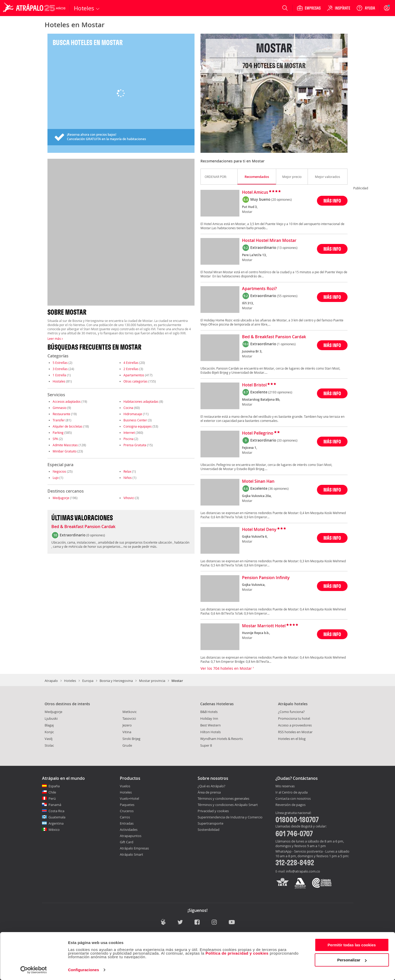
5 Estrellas (60, 363)
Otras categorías (136, 381)
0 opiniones (96, 535)
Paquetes (127, 805)
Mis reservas (285, 786)
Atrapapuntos (131, 836)
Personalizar (352, 960)
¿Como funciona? (291, 712)
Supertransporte (210, 823)
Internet (129, 433)
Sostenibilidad (209, 830)
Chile (52, 792)
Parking (58, 433)
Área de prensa (209, 792)
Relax (127, 471)
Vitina (127, 732)
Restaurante (61, 414)
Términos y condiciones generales (223, 798)
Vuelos (125, 786)
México (54, 830)
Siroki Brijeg (131, 739)
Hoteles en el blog (292, 739)
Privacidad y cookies (213, 811)
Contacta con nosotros (293, 799)
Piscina (129, 439)
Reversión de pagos (290, 805)
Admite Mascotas (65, 445)
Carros (125, 817)
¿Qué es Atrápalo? (212, 786)
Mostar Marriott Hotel (264, 626)
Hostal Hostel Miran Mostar (269, 241)
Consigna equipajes (138, 426)
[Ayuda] (366, 8)
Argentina (56, 823)
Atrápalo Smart (131, 854)
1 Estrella (59, 375)
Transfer (59, 420)
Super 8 (206, 745)
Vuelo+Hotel (129, 798)
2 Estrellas (131, 369)
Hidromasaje (133, 414)
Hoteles (70, 681)
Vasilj (48, 739)
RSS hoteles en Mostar (295, 732)
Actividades (129, 830)
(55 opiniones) (287, 296)
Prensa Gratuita (135, 445)
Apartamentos (134, 375)
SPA (55, 439)
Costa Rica (56, 811)
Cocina (128, 408)
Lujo (56, 478)
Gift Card (127, 842)
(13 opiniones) (287, 248)
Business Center (135, 420)
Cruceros (127, 811)
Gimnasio (60, 408)
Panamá (55, 805)
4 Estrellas (131, 363)
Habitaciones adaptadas (141, 401)
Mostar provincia (152, 681)
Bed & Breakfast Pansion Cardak (83, 527)
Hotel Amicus (255, 192)
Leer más (55, 338)
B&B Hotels (209, 712)
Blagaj (49, 725)
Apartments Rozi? (259, 289)
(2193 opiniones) (280, 392)
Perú (52, 798)
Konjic (49, 732)
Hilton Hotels (210, 732)
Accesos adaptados (67, 401)
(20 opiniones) (282, 199)
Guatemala (57, 817)
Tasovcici (129, 718)
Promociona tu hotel (294, 718)
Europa (88, 681)
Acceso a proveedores (295, 725)
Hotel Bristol (254, 385)
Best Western (210, 725)
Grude (127, 745)
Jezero (127, 725)
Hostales (59, 381)
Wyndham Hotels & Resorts (221, 739)
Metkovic (130, 712)
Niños (128, 478)
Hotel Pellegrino (258, 433)
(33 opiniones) (287, 440)
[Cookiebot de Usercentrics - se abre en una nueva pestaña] (34, 970)
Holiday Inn (209, 718)
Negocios (59, 471)
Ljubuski (51, 718)
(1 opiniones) (286, 344)
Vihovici (129, 498)
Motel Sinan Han (258, 481)
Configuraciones (84, 970)
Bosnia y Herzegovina (116, 681)
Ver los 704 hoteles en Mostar (227, 668)
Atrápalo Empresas (134, 848)
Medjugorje (61, 498)
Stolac (49, 745)
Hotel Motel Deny (259, 530)
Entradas (127, 823)
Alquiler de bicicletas (68, 426)
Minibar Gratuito (65, 451)
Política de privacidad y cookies (237, 953)
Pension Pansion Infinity (266, 578)
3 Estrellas (60, 369)
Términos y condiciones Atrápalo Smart (228, 805)
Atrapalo (51, 681)
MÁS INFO (332, 201)
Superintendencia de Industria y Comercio (230, 817)
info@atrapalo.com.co (303, 871)
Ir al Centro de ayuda (292, 792)
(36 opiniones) (278, 488)
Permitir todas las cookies (352, 945)
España (54, 786)
